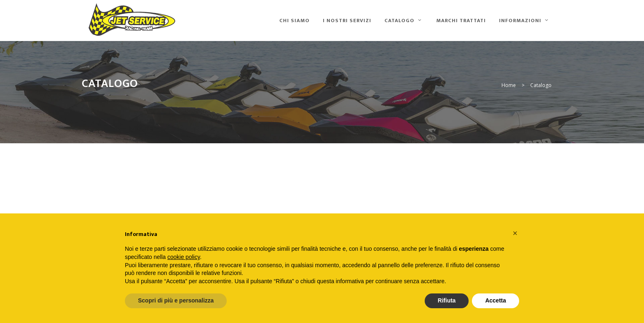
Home (509, 85)
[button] (515, 233)
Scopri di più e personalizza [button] (176, 300)
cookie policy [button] (184, 257)
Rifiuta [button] (447, 300)
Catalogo (541, 85)
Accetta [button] (496, 300)
